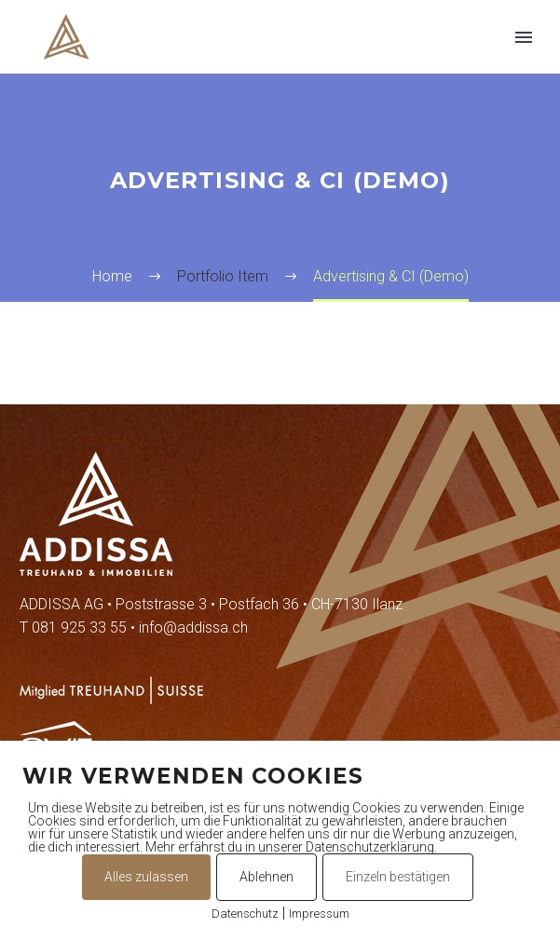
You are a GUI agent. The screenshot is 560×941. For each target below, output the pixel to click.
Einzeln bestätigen (398, 877)
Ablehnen (266, 877)
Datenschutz (245, 914)
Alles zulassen (146, 877)
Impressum (319, 914)
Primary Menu (524, 37)
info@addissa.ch (193, 627)
